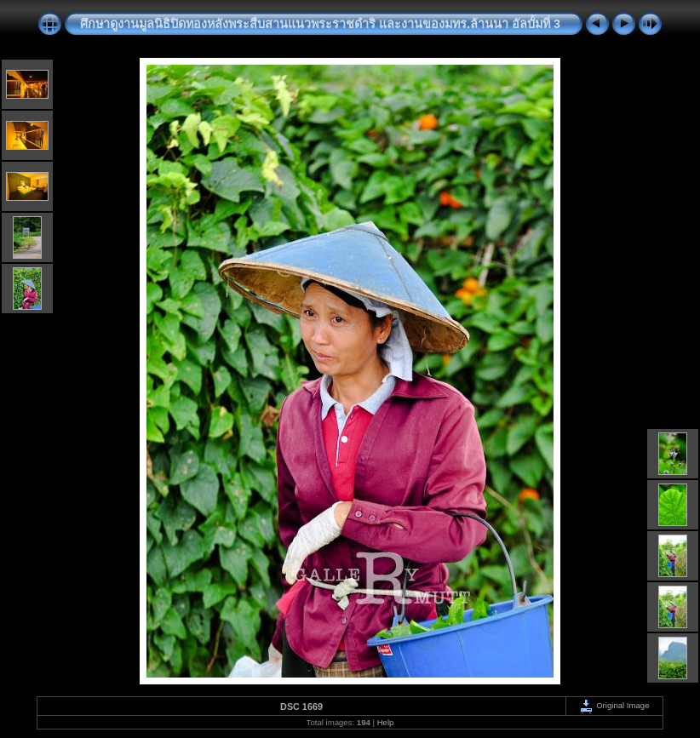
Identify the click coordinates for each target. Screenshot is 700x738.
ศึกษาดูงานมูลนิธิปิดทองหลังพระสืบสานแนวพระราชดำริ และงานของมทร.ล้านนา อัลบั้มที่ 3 (320, 24)
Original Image (614, 705)
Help (386, 722)
